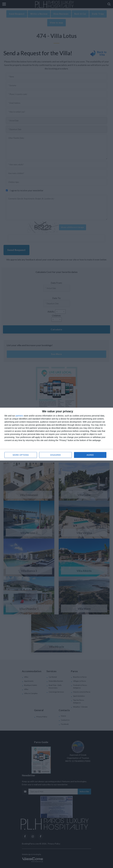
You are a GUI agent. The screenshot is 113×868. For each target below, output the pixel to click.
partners (19, 416)
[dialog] (56, 434)
